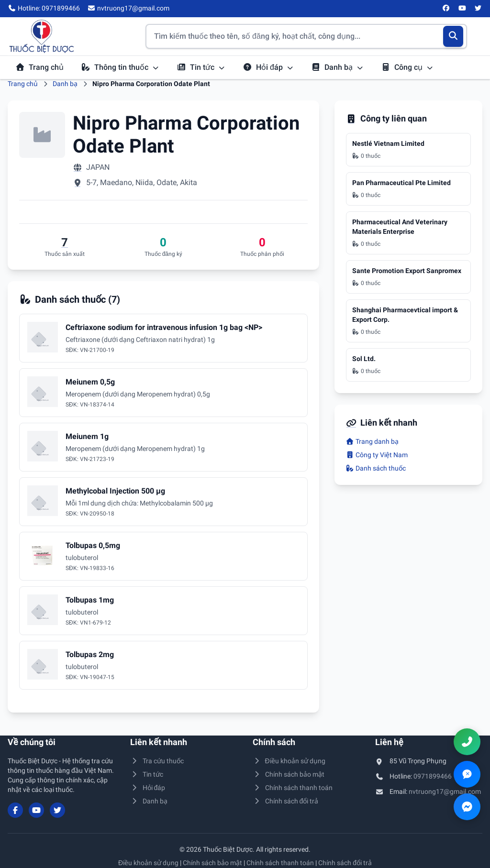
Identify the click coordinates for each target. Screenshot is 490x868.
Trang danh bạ (373, 441)
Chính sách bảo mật (289, 774)
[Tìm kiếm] (453, 36)
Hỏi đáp (268, 67)
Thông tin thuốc (120, 67)
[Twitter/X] (479, 9)
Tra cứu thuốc (157, 761)
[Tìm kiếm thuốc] (306, 36)
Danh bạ (337, 67)
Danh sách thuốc (376, 468)
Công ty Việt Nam (377, 455)
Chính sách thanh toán (293, 788)
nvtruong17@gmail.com (445, 791)
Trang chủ (39, 67)
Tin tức (201, 67)
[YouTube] (462, 9)
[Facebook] (446, 9)
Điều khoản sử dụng (289, 761)
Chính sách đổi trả (285, 801)
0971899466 (433, 776)
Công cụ (407, 67)
